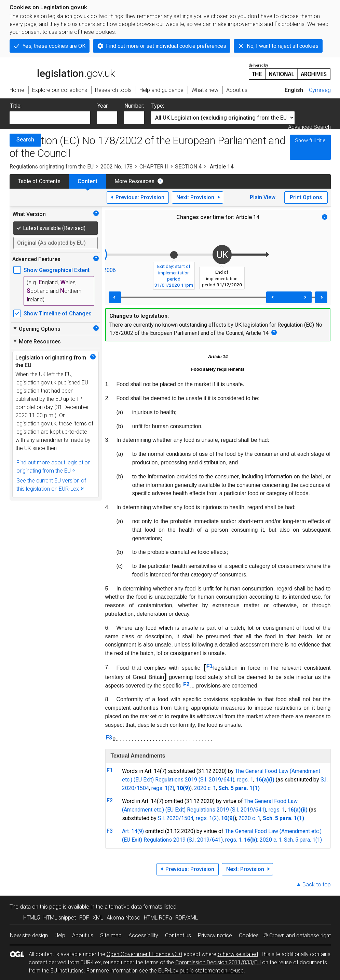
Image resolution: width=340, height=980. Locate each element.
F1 (210, 666)
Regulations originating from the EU (52, 167)
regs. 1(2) (163, 788)
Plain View (263, 197)
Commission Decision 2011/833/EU (218, 962)
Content (87, 181)
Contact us (178, 935)
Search (25, 140)
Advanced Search (309, 127)
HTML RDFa (158, 918)
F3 (109, 738)
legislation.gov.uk (62, 71)
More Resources (134, 181)
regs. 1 (245, 780)
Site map (111, 935)
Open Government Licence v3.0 (144, 954)
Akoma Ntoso (124, 918)
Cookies (249, 935)
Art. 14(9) (133, 831)
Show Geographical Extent (57, 270)
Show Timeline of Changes (58, 314)
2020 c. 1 (205, 788)
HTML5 (32, 918)
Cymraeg (320, 90)
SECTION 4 (188, 167)
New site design (29, 935)
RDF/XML (187, 918)
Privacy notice (215, 935)
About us (83, 935)
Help (60, 935)
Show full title (310, 140)
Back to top (317, 884)
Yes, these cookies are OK (54, 46)
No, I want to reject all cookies (283, 46)
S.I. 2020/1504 (176, 818)
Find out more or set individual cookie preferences (166, 46)
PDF (84, 918)
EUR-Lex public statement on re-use (201, 971)
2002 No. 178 (117, 167)
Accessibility (143, 935)
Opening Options (36, 329)
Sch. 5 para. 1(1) (303, 840)
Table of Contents (39, 181)
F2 (186, 684)
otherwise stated (238, 954)
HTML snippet (60, 918)
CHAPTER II (154, 167)
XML (98, 918)
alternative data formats (133, 907)
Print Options (306, 197)
